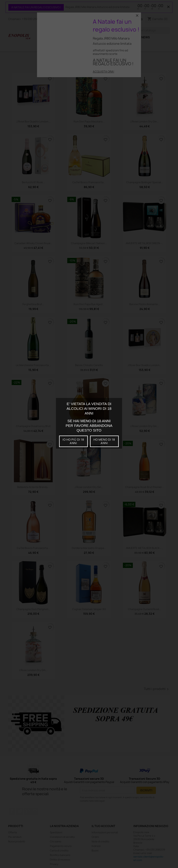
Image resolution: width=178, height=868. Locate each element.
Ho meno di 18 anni (104, 441)
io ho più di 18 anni (73, 441)
